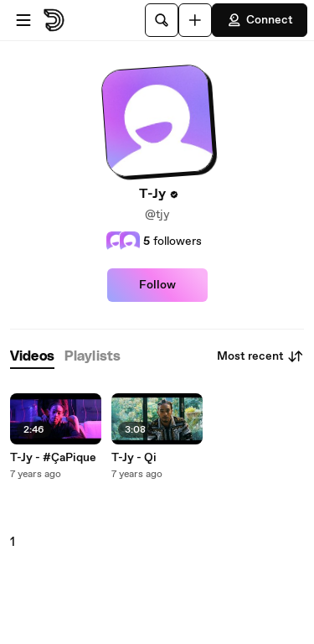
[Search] (162, 20)
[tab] (32, 357)
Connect (260, 20)
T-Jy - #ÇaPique (53, 458)
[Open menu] (23, 20)
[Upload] (195, 20)
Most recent (260, 356)
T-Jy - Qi (134, 458)
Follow (157, 285)
